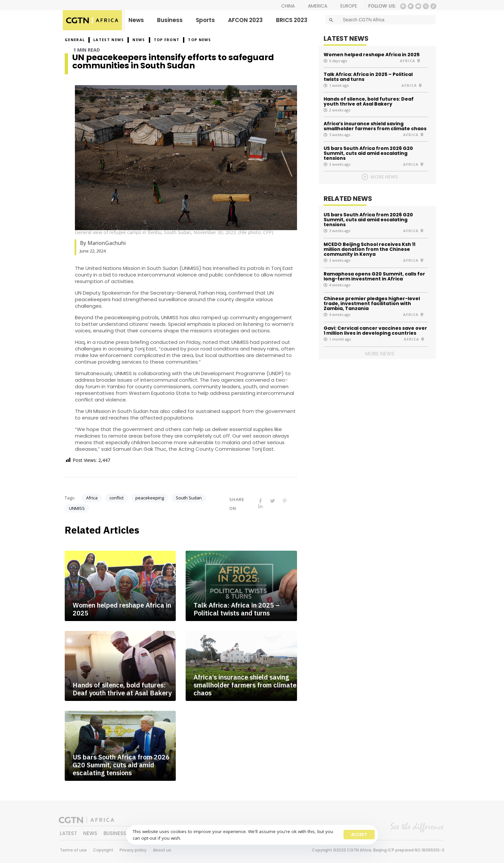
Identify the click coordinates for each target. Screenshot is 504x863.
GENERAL (75, 40)
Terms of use (73, 850)
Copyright (103, 850)
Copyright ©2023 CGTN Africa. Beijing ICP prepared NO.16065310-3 (378, 850)
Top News (199, 40)
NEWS (139, 40)
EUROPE (349, 6)
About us (162, 850)
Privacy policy (133, 850)
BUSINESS (115, 833)
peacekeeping (150, 498)
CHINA (288, 6)
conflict (116, 498)
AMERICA (318, 6)
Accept (359, 834)
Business (170, 20)
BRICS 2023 (292, 20)
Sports (205, 20)
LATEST (68, 833)
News (136, 20)
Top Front (167, 40)
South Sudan (189, 498)
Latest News (109, 40)
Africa (92, 498)
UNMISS (77, 508)
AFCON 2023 (245, 20)
